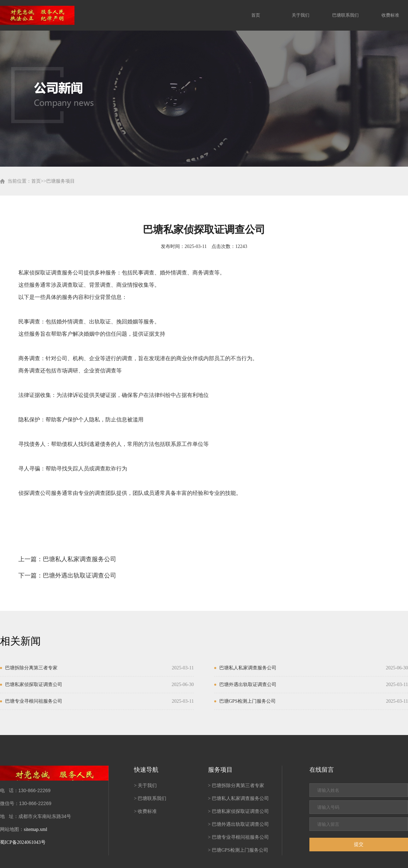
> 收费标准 (145, 811)
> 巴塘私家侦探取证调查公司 (239, 811)
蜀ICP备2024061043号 (23, 842)
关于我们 (301, 15)
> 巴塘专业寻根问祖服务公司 (239, 837)
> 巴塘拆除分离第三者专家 (236, 786)
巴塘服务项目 (61, 181)
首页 (256, 15)
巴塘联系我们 (345, 15)
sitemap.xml (36, 829)
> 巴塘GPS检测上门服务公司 (238, 850)
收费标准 (390, 15)
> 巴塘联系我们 (150, 798)
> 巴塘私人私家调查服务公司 (239, 798)
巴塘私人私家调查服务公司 (80, 559)
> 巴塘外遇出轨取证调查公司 (239, 824)
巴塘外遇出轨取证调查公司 (80, 575)
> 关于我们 (145, 786)
